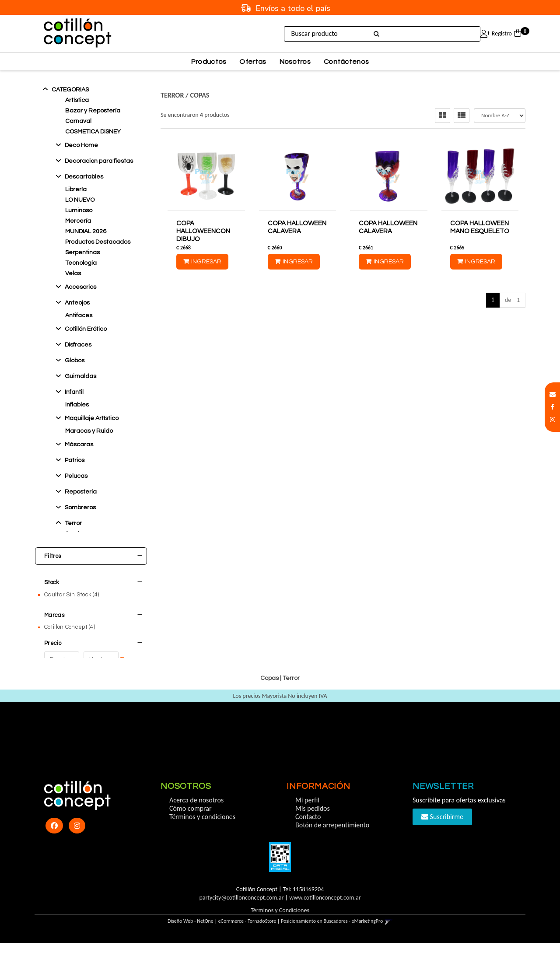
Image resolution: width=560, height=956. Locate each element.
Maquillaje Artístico (92, 418)
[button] (553, 394)
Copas (200, 95)
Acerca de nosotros (196, 813)
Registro (501, 33)
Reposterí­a (81, 492)
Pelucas (76, 476)
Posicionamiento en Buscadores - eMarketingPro (332, 934)
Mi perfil (307, 813)
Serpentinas (82, 252)
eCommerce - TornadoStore (247, 934)
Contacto (308, 830)
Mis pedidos (313, 821)
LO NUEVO (80, 200)
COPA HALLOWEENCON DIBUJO (203, 231)
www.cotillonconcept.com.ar (325, 911)
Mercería (78, 221)
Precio (93, 639)
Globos (75, 361)
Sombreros (80, 508)
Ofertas (253, 62)
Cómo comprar (191, 821)
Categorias (70, 90)
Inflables (77, 405)
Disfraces (78, 345)
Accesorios (80, 287)
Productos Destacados (98, 242)
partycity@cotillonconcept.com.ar (241, 911)
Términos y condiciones (202, 830)
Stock (93, 582)
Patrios (75, 460)
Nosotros (295, 62)
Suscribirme (442, 830)
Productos (209, 62)
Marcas (93, 611)
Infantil (74, 392)
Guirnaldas (80, 376)
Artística (77, 100)
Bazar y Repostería (93, 111)
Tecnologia (81, 263)
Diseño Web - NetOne (191, 934)
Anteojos (77, 303)
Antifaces (79, 315)
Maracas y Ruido (89, 431)
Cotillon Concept (70, 623)
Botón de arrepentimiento (332, 838)
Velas (73, 273)
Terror (73, 523)
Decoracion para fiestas (99, 161)
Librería (76, 189)
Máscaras (79, 445)
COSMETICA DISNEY (93, 132)
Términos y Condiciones (280, 923)
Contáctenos (346, 62)
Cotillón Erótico (86, 329)
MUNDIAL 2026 (86, 231)
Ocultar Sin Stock (72, 595)
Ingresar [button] (464, 33)
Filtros (93, 556)
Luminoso (79, 210)
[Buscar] (375, 34)
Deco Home (81, 145)
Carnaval (78, 121)
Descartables (84, 177)
